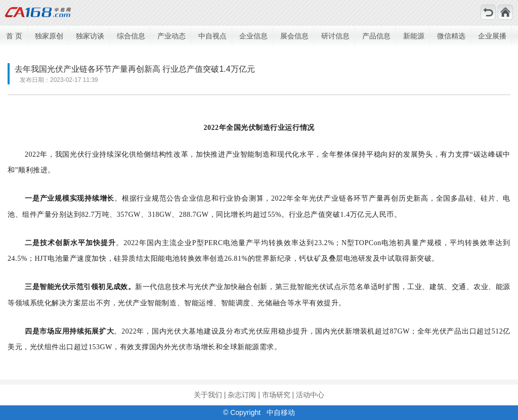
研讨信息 (335, 36)
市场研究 (276, 395)
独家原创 (49, 36)
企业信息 (253, 36)
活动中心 (310, 395)
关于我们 (208, 395)
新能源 (414, 36)
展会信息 (294, 36)
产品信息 (376, 36)
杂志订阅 (242, 395)
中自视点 (212, 36)
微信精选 (451, 36)
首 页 (14, 36)
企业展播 (492, 36)
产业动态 (171, 36)
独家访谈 (90, 36)
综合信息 (131, 36)
